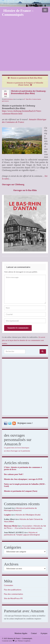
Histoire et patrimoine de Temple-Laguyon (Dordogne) (22, 533)
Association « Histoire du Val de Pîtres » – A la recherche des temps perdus (25, 527)
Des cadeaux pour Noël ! (14, 474)
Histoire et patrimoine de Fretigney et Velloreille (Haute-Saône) (25, 84)
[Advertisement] (25, 45)
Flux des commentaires (14, 594)
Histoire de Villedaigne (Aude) (28, 515)
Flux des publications (13, 590)
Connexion (9, 585)
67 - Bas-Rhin (28, 99)
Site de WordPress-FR (13, 598)
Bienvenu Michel (11, 526)
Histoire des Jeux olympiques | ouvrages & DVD (23, 479)
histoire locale (37, 99)
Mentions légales (21, 633)
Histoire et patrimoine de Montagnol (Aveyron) (20, 509)
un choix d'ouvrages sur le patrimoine (17, 451)
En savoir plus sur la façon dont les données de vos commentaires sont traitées (24, 340)
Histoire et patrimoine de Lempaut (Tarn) (21, 491)
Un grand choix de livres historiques (17, 448)
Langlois (7, 515)
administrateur (9, 99)
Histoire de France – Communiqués (18, 13)
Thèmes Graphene (24, 641)
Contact (34, 633)
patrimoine (5, 101)
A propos (44, 633)
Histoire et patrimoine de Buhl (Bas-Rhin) (26, 78)
